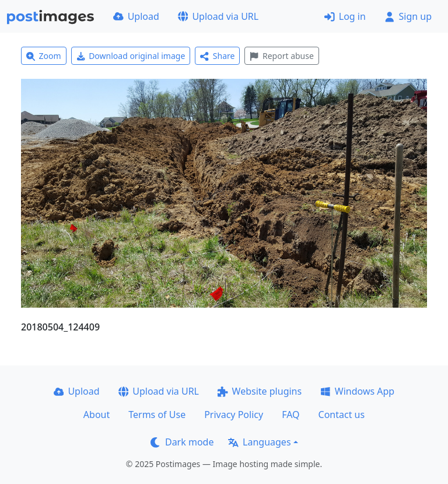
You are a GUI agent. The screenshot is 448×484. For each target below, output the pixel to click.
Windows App (357, 391)
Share (217, 56)
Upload (136, 16)
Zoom (44, 56)
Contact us (342, 415)
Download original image (131, 56)
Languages (259, 442)
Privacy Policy (234, 415)
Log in (345, 16)
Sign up (408, 16)
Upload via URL (218, 16)
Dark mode (182, 442)
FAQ (290, 415)
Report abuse (281, 56)
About (97, 415)
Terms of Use (157, 415)
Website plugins (260, 391)
